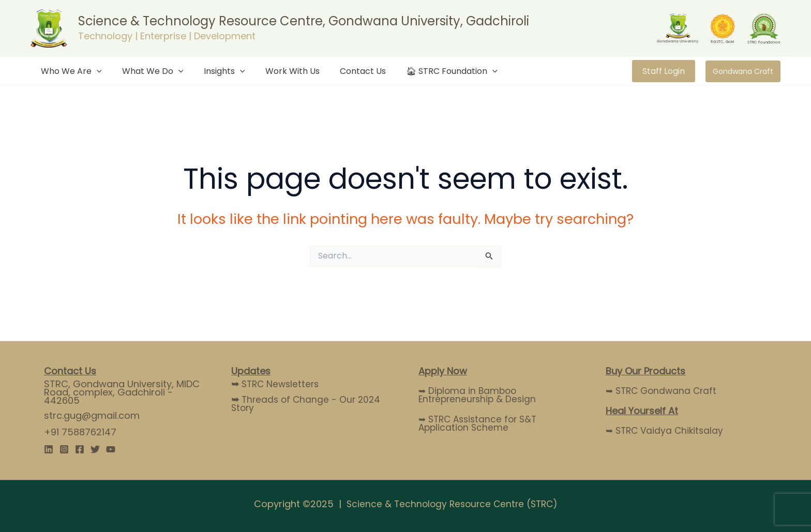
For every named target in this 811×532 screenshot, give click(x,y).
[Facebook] (80, 449)
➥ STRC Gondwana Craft (664, 391)
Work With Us (279, 71)
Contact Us (346, 71)
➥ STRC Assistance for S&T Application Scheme (481, 423)
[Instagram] (64, 449)
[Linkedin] (49, 449)
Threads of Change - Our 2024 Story (308, 404)
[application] (95, 71)
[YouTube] (111, 449)
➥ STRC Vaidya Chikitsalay (667, 430)
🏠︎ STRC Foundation (431, 71)
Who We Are (69, 71)
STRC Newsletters (277, 384)
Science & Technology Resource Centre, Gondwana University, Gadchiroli (304, 21)
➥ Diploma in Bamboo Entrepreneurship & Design (479, 395)
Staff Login (664, 71)
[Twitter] (95, 449)
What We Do (147, 71)
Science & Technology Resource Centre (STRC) (452, 504)
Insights (215, 71)
